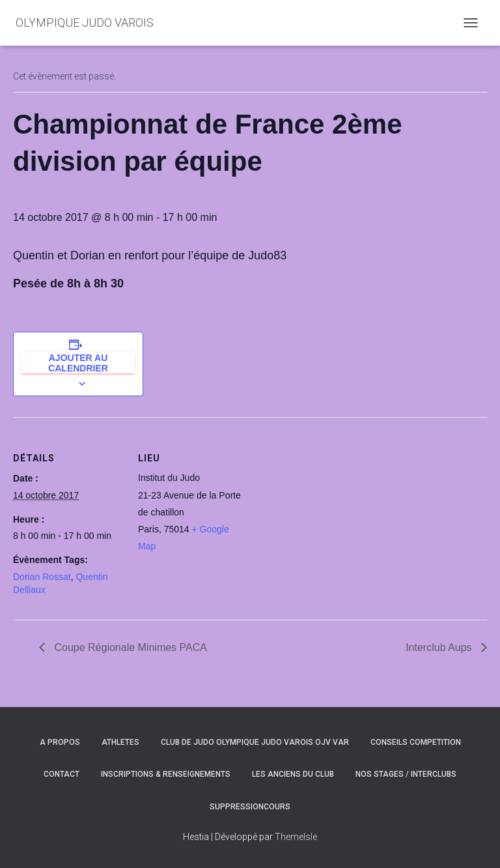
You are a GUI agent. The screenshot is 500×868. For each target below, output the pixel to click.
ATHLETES (120, 742)
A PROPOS (60, 742)
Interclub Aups (440, 647)
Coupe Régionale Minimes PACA (129, 647)
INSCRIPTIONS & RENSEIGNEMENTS (166, 774)
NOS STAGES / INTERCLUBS (406, 774)
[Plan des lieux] (332, 507)
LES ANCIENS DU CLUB (293, 774)
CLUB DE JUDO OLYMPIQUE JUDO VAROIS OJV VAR (255, 742)
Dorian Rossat (42, 577)
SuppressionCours (250, 807)
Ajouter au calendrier (78, 363)
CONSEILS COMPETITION (416, 742)
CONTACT (62, 774)
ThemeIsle (296, 837)
